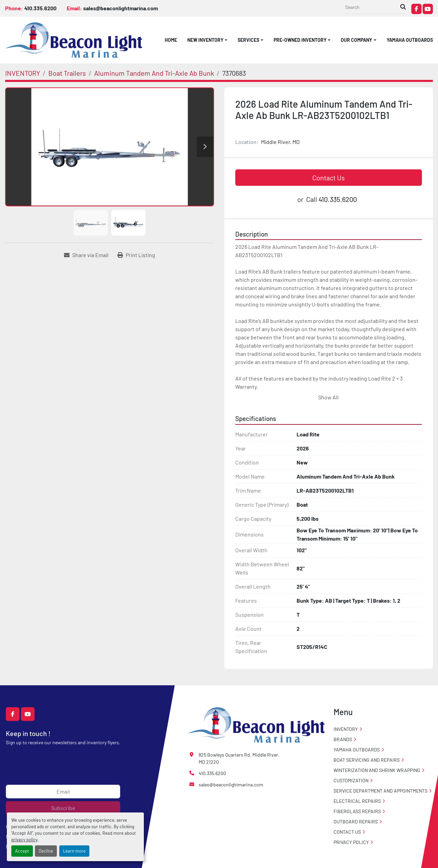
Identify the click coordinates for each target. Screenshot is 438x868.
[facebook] (416, 9)
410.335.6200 (40, 8)
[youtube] (428, 9)
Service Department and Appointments (380, 791)
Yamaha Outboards (410, 40)
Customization (351, 780)
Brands (343, 739)
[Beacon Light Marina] (256, 724)
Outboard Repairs (356, 822)
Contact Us (329, 178)
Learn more (74, 851)
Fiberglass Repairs (357, 811)
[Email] (63, 792)
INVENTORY (346, 729)
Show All (328, 397)
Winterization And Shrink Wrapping (377, 770)
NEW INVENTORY (205, 40)
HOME (171, 40)
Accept (22, 851)
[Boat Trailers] (67, 73)
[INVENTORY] (23, 73)
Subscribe (63, 808)
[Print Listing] (136, 255)
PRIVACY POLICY (351, 842)
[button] (208, 40)
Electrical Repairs (357, 801)
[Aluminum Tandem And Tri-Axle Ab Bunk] (154, 73)
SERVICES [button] (248, 40)
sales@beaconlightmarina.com (121, 8)
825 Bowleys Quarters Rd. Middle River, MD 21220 (239, 758)
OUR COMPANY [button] (356, 40)
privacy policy (24, 840)
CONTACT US (347, 832)
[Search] (373, 7)
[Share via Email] (86, 255)
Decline (46, 851)
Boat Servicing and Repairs (367, 760)
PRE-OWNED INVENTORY (300, 40)
